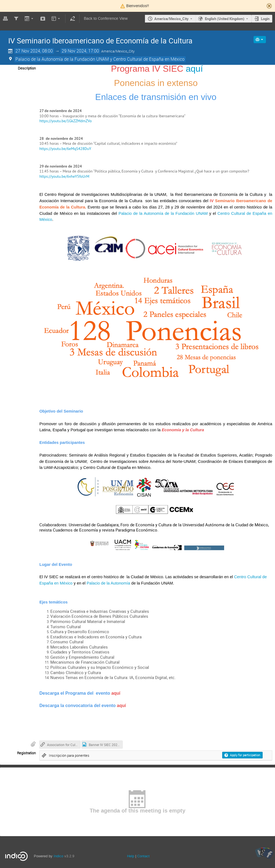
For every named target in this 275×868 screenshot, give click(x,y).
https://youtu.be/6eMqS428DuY (65, 149)
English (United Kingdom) (225, 19)
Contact (143, 856)
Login (265, 19)
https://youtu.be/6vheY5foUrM (64, 176)
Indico (58, 856)
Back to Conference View (106, 19)
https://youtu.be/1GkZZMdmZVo (65, 121)
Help (131, 856)
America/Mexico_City (171, 19)
